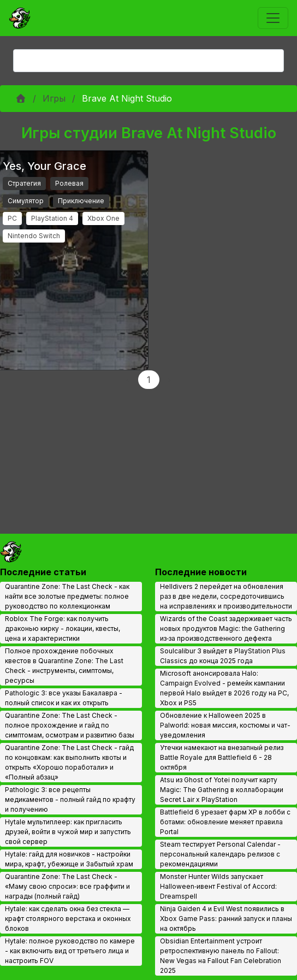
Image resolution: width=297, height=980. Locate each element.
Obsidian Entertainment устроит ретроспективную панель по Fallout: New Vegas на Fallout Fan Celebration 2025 (221, 956)
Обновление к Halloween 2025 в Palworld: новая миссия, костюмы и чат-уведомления (225, 725)
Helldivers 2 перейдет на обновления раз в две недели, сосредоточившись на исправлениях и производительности (226, 596)
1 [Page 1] (149, 380)
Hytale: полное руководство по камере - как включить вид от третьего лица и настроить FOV (70, 951)
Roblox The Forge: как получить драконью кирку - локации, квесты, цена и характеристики (63, 628)
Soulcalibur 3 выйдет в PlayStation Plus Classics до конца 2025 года (223, 656)
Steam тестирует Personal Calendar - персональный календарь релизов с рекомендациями (220, 854)
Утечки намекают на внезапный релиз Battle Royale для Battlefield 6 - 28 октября (222, 757)
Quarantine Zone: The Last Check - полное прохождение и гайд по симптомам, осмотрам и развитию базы (70, 725)
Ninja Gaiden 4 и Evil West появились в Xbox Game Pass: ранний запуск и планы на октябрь (226, 919)
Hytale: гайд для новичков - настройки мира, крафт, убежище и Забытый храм (69, 859)
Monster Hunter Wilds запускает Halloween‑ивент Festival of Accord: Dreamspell (218, 886)
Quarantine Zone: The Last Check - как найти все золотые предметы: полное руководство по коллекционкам (67, 596)
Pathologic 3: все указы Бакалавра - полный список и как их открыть (64, 698)
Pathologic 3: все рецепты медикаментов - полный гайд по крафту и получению (70, 799)
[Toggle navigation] (273, 18)
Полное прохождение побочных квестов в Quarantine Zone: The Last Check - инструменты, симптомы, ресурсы (64, 666)
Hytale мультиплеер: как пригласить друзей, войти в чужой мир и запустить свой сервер (68, 832)
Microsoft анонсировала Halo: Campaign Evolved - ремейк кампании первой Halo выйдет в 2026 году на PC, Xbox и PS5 (224, 688)
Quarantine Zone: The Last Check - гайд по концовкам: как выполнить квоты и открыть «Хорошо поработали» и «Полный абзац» (69, 762)
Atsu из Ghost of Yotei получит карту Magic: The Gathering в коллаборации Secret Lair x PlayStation (222, 790)
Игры (54, 98)
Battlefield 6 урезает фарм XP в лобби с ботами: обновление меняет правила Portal (225, 822)
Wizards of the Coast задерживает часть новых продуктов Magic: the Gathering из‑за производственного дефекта (226, 628)
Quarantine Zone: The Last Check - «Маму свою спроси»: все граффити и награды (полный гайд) (67, 886)
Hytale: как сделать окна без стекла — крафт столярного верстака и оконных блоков (68, 919)
